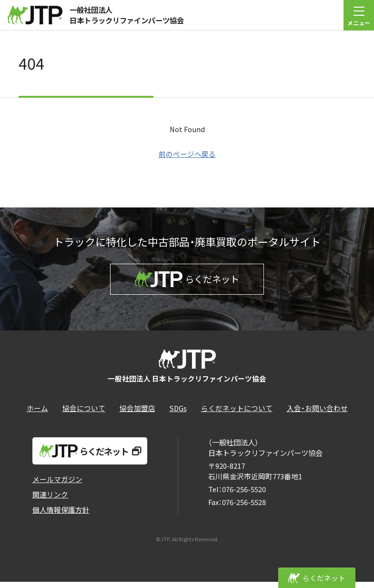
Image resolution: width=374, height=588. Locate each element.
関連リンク (50, 500)
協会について (84, 415)
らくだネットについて (237, 415)
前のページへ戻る (187, 154)
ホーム (37, 415)
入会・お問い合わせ (317, 415)
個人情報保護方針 (61, 516)
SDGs (178, 415)
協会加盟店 (137, 415)
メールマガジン (57, 485)
